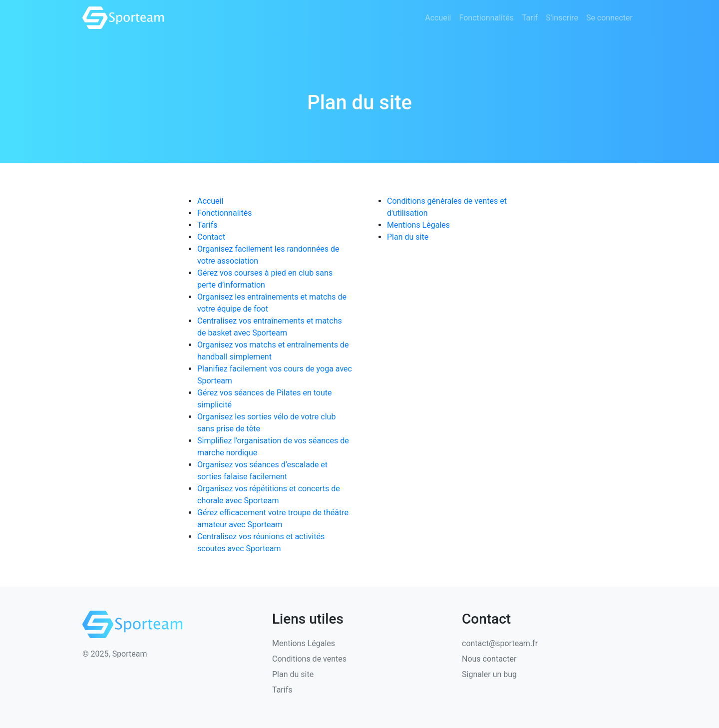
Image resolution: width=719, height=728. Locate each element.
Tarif (530, 18)
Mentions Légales (418, 225)
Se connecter (609, 18)
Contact (211, 237)
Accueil (438, 18)
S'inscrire (562, 18)
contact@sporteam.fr (500, 643)
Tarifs (207, 225)
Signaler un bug (489, 674)
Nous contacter (489, 659)
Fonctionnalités (486, 18)
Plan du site (408, 237)
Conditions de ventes (309, 659)
